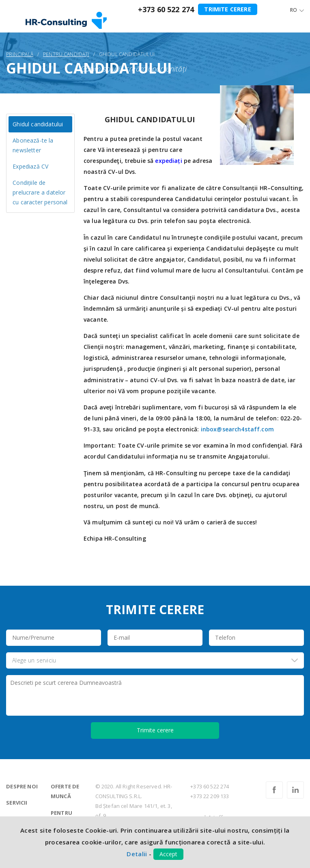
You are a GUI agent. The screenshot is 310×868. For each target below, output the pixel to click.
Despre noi (22, 786)
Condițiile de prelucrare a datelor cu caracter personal (40, 192)
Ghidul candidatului (38, 124)
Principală (20, 54)
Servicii (17, 803)
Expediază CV (30, 166)
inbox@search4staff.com (237, 429)
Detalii (137, 854)
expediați (168, 161)
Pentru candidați (66, 54)
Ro (294, 10)
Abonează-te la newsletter (33, 145)
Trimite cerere (227, 9)
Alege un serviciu (34, 660)
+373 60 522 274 (166, 9)
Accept (168, 854)
